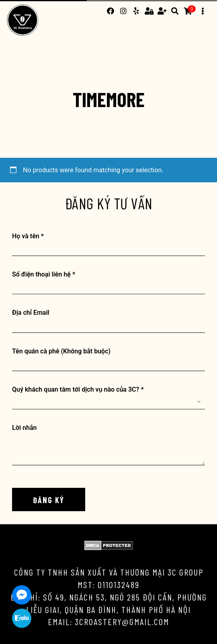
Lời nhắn (24, 428)
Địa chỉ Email (31, 313)
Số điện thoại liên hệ (44, 274)
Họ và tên (28, 236)
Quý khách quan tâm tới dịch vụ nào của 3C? (78, 389)
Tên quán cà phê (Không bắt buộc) (61, 351)
